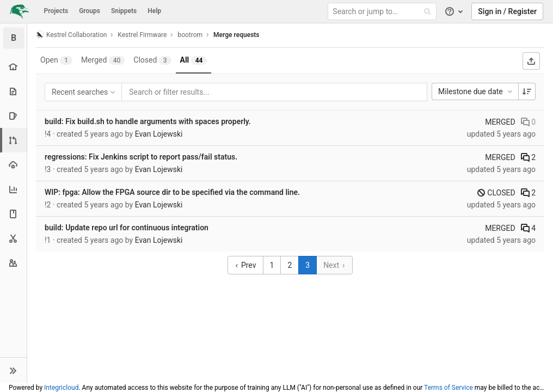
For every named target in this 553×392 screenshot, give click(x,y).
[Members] (13, 263)
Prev (245, 265)
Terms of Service (448, 388)
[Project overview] (13, 67)
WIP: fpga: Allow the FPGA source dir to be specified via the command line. (172, 192)
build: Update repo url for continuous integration (127, 228)
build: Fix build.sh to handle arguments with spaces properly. (148, 121)
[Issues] (13, 116)
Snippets (124, 11)
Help (154, 11)
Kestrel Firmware (142, 35)
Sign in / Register (507, 11)
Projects (56, 11)
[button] (13, 370)
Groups (90, 11)
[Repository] (13, 91)
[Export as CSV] (531, 61)
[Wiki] (13, 214)
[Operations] (13, 165)
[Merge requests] (14, 140)
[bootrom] (14, 38)
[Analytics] (13, 189)
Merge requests (236, 35)
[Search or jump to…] (384, 12)
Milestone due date (476, 91)
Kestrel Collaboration (71, 35)
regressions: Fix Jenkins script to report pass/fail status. (141, 157)
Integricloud (61, 388)
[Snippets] (13, 238)
